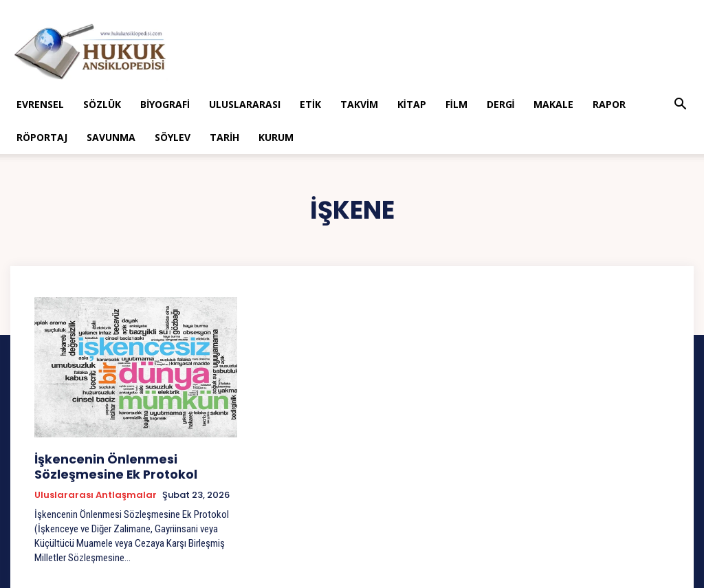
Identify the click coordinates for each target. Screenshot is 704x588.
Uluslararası (245, 104)
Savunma (111, 137)
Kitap (412, 104)
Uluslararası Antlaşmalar (96, 490)
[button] (681, 106)
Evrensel (40, 104)
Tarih (224, 137)
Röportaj (42, 137)
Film (456, 104)
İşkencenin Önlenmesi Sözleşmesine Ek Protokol (133, 464)
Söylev (173, 137)
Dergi (501, 104)
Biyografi (165, 104)
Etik (310, 104)
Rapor (609, 104)
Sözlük (102, 104)
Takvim (359, 104)
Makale (553, 104)
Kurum (276, 137)
